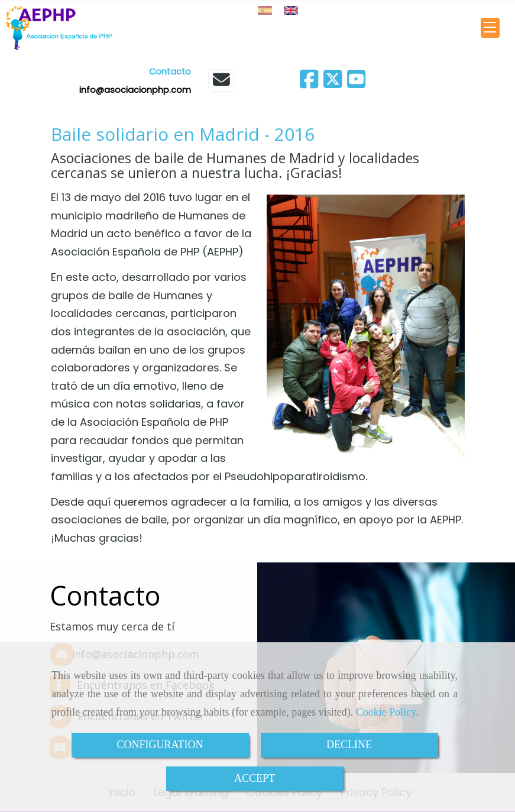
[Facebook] (309, 83)
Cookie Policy (386, 712)
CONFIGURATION (160, 745)
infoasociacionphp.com (135, 90)
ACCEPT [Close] (255, 778)
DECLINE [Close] (349, 745)
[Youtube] (357, 83)
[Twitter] (333, 83)
